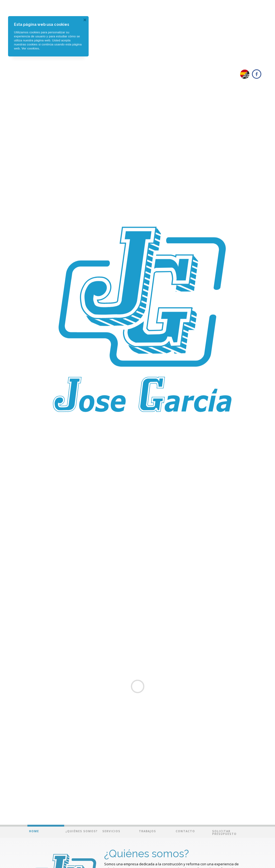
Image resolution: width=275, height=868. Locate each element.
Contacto (185, 831)
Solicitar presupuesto (224, 833)
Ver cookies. (31, 48)
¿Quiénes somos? (82, 831)
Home (34, 831)
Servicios (111, 831)
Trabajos (147, 831)
